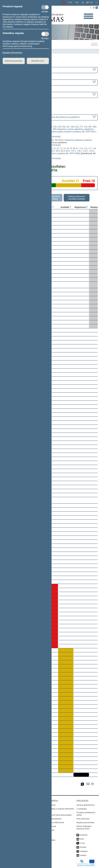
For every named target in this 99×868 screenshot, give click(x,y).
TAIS (70, 3)
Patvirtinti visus (38, 61)
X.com (82, 843)
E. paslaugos (82, 809)
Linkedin (83, 855)
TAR (77, 3)
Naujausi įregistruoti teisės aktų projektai (55, 815)
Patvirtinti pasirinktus (14, 61)
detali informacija (52, 137)
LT (88, 3)
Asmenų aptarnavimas (85, 805)
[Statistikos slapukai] (45, 34)
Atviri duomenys (83, 819)
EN (92, 3)
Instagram (84, 851)
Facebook (83, 835)
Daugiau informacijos (12, 53)
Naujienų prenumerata (85, 822)
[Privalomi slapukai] (45, 7)
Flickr (82, 839)
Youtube (83, 847)
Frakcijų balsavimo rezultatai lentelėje (77, 198)
